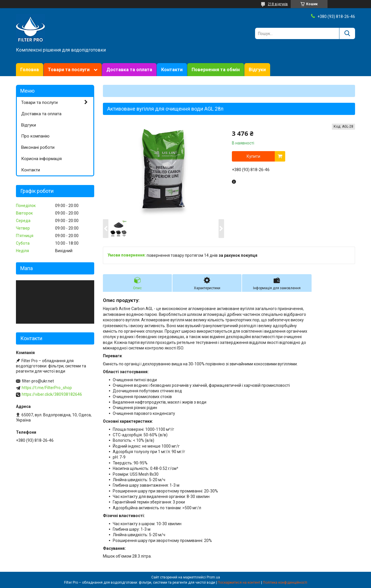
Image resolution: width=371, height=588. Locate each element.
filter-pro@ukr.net (38, 381)
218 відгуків (278, 4)
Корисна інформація (41, 159)
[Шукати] (347, 33)
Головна (30, 70)
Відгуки (257, 70)
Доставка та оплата (129, 70)
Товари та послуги (69, 70)
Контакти (172, 70)
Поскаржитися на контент (239, 582)
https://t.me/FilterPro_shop (47, 388)
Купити (253, 156)
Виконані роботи (38, 147)
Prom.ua (213, 577)
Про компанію (35, 136)
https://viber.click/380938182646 (52, 394)
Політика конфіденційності (285, 582)
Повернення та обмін (216, 70)
